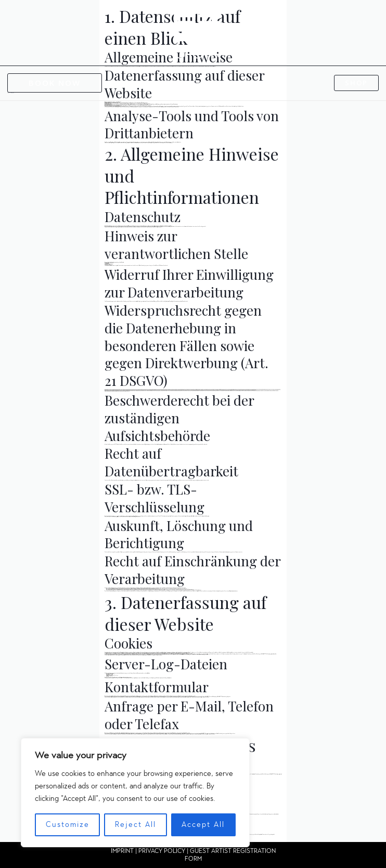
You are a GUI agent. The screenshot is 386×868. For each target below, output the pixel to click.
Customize (68, 825)
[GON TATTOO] (197, 33)
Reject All (136, 825)
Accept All (203, 825)
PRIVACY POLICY (162, 851)
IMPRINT (122, 851)
